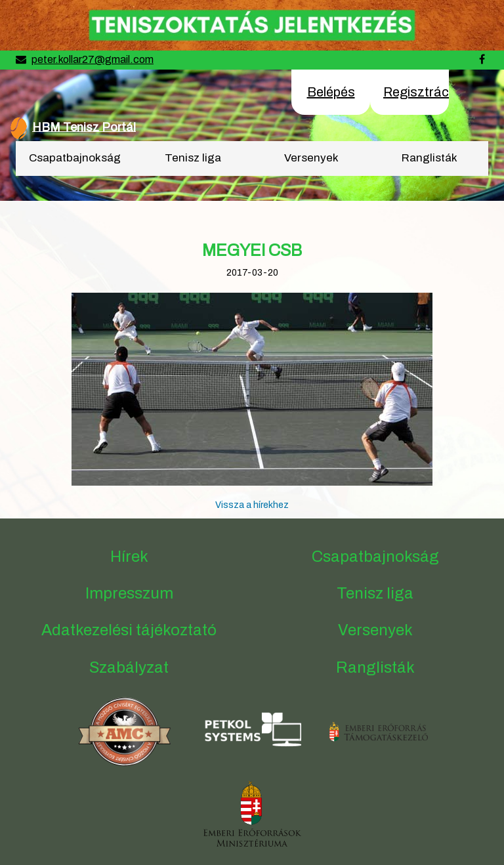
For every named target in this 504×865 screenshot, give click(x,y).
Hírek (129, 557)
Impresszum (129, 593)
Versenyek (311, 158)
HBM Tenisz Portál (84, 127)
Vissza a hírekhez (252, 505)
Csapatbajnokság (75, 158)
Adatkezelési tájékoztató (129, 630)
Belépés (331, 92)
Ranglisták (430, 158)
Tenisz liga (193, 158)
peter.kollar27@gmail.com (93, 59)
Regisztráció (421, 92)
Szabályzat (129, 667)
